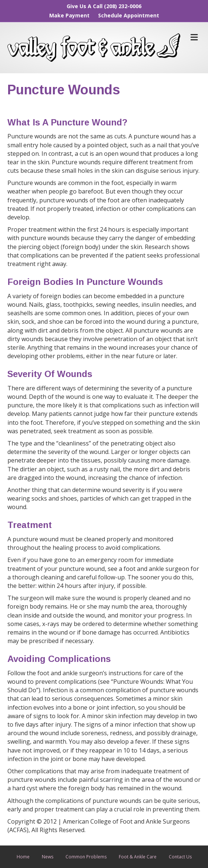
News (48, 857)
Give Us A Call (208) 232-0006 (104, 6)
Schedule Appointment (129, 15)
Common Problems (86, 857)
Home (23, 857)
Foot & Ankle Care (138, 857)
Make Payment (69, 15)
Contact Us (180, 857)
